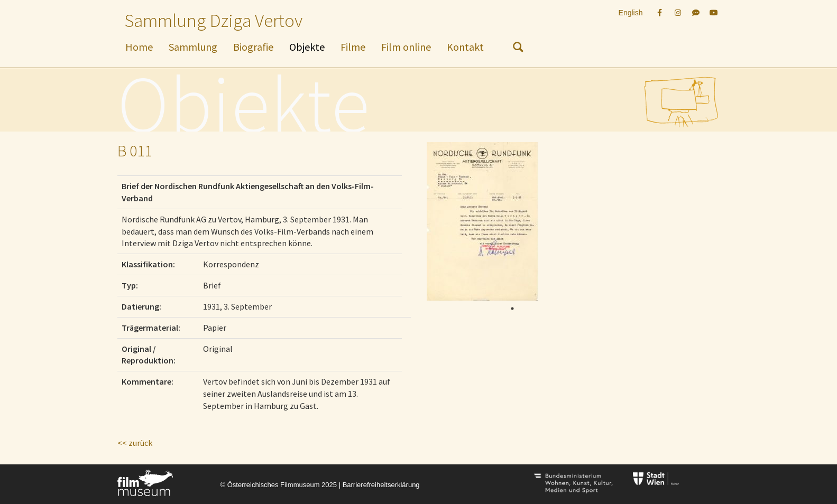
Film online (406, 47)
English (631, 13)
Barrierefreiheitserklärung (381, 485)
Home (139, 47)
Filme (353, 47)
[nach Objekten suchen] (518, 49)
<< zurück (135, 443)
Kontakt (465, 47)
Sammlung (193, 47)
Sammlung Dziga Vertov (213, 21)
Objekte (307, 47)
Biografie (253, 47)
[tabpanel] (509, 221)
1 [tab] (512, 309)
